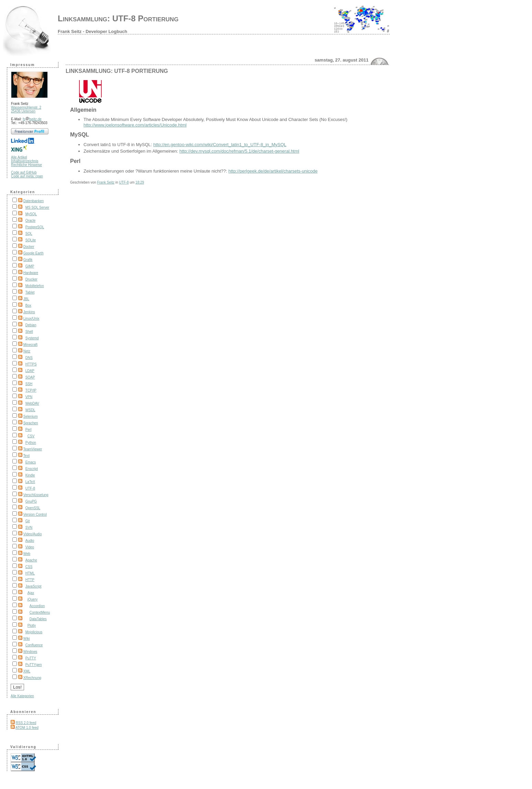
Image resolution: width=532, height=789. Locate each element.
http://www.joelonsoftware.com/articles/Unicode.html (135, 125)
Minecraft (30, 345)
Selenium (31, 417)
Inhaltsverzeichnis (25, 161)
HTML (30, 573)
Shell (29, 332)
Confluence (34, 645)
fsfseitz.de (32, 119)
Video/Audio (33, 534)
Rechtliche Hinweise (26, 165)
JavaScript (34, 586)
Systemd (32, 338)
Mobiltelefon (35, 286)
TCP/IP (31, 390)
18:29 (140, 182)
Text (26, 456)
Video (30, 547)
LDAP (30, 371)
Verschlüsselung (36, 495)
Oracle (30, 221)
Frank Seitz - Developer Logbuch (92, 31)
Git (28, 521)
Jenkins (29, 312)
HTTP (30, 580)
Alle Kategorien (22, 696)
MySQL (31, 214)
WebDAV (32, 403)
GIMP (30, 266)
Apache (31, 560)
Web (27, 554)
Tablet (30, 292)
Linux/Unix (31, 319)
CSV (31, 436)
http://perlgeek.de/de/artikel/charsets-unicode (273, 171)
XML (27, 671)
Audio (30, 541)
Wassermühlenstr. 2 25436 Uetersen (26, 109)
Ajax (31, 593)
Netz (27, 351)
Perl (29, 430)
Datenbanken (34, 201)
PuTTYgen (34, 665)
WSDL (30, 410)
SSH (29, 384)
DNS (29, 358)
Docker (29, 247)
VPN (29, 397)
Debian (31, 325)
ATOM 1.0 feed (27, 728)
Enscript (32, 469)
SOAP (30, 377)
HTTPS (31, 364)
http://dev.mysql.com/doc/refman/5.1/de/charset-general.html (239, 151)
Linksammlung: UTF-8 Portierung (118, 18)
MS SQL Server (37, 207)
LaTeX (30, 482)
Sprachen (31, 423)
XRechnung (32, 678)
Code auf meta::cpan (27, 176)
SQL (29, 234)
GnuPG (31, 501)
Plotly (32, 626)
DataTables (38, 619)
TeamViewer (33, 449)
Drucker (31, 279)
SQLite (31, 240)
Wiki (27, 639)
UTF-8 (30, 488)
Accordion (37, 606)
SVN (29, 528)
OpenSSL (33, 508)
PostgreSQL (35, 227)
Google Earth (34, 253)
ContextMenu (40, 612)
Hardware (31, 273)
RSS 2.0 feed (26, 723)
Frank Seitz (106, 182)
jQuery (32, 599)
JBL (26, 299)
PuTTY (31, 658)
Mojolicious (34, 632)
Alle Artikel (19, 157)
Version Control (35, 514)
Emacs (31, 462)
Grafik (28, 260)
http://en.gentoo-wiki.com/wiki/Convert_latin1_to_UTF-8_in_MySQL (220, 145)
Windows (30, 652)
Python (31, 443)
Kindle (30, 475)
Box (28, 305)
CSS (29, 567)
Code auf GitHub (24, 172)
